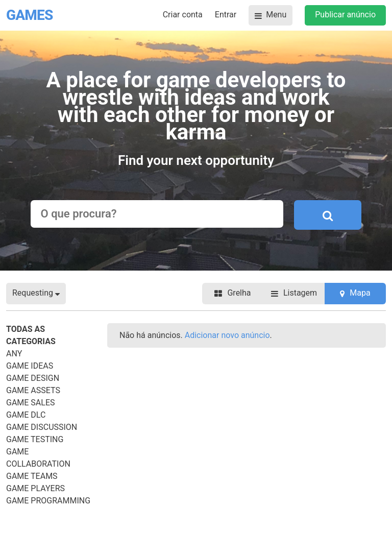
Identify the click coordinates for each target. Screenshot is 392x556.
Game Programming (48, 501)
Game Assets (33, 390)
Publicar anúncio (345, 15)
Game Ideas (30, 366)
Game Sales (31, 403)
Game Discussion (42, 427)
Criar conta (183, 15)
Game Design (33, 378)
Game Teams (32, 476)
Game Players (35, 488)
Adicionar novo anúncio (227, 335)
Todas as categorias (31, 335)
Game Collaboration (38, 458)
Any (14, 354)
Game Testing (35, 439)
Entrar (226, 15)
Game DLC (26, 415)
